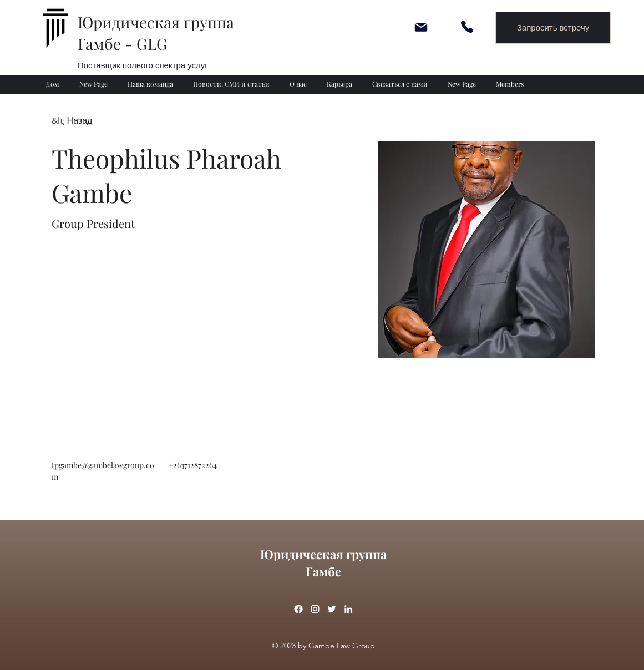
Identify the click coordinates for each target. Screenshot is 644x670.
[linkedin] (348, 609)
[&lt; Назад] (73, 121)
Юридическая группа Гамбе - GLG (156, 33)
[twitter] (332, 609)
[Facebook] (298, 609)
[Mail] (421, 27)
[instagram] (315, 609)
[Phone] (467, 27)
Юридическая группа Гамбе (323, 563)
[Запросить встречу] (553, 28)
